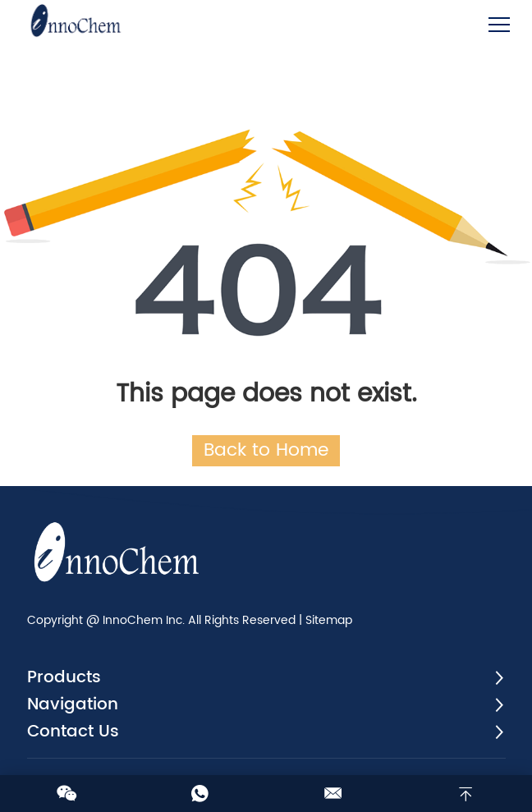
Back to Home (266, 450)
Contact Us (73, 732)
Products (64, 678)
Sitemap (329, 620)
